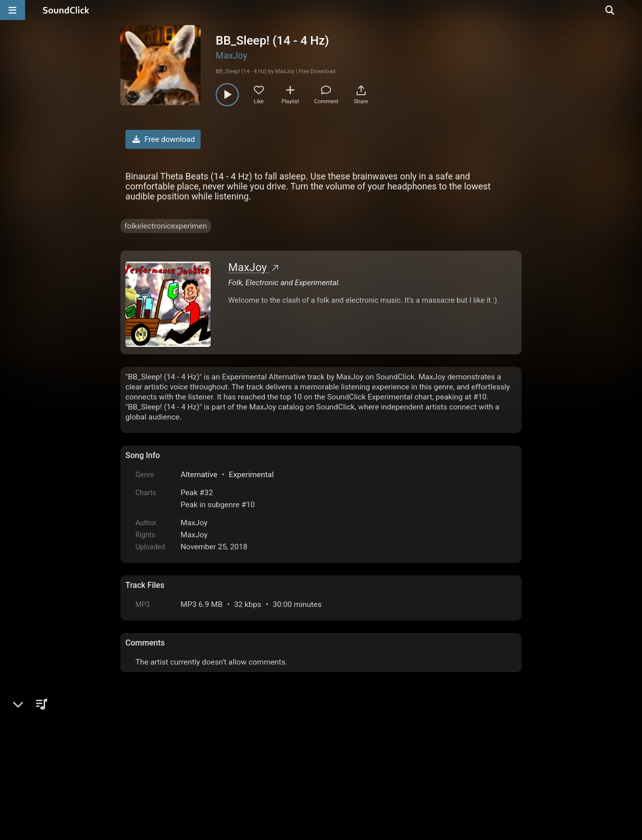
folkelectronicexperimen (166, 226)
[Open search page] (632, 10)
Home (141, 760)
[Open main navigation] (13, 10)
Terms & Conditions (218, 760)
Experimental (251, 475)
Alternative (199, 475)
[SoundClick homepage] (66, 10)
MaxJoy (231, 55)
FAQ (168, 760)
